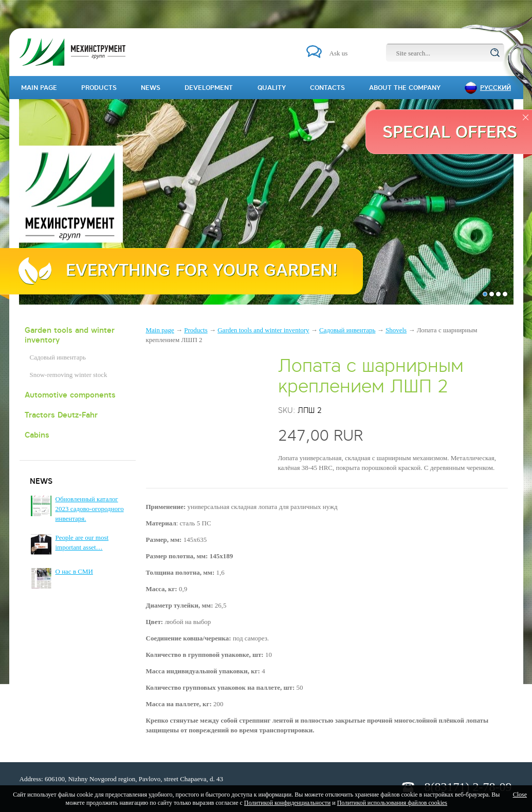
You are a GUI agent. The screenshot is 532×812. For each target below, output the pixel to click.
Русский (496, 88)
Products (196, 330)
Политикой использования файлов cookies (392, 803)
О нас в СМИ (74, 571)
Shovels (396, 330)
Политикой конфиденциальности (287, 803)
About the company (405, 88)
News (151, 88)
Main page (160, 330)
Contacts (327, 88)
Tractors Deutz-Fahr (61, 415)
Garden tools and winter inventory (70, 335)
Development (209, 88)
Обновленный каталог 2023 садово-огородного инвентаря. (90, 509)
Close (520, 795)
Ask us (339, 53)
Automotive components (70, 395)
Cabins (37, 435)
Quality (272, 88)
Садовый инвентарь (58, 357)
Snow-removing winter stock (69, 375)
